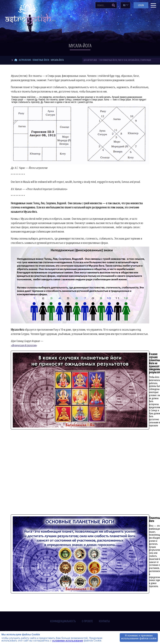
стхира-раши (146, 60)
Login (141, 5)
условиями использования (68, 641)
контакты (104, 621)
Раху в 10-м (123, 60)
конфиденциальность (63, 621)
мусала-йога (134, 60)
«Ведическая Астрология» (24, 345)
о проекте (87, 621)
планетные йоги (110, 60)
